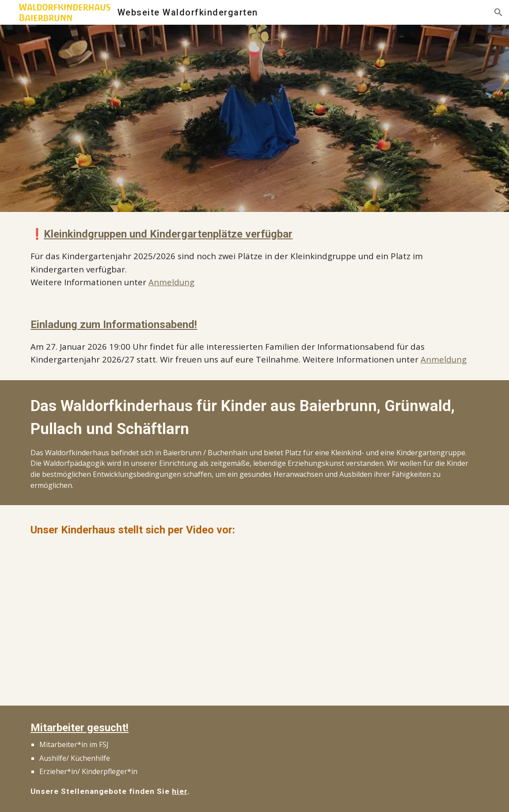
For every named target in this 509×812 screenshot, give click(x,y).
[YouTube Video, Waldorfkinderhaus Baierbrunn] (138, 620)
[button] (498, 12)
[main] (254, 257)
